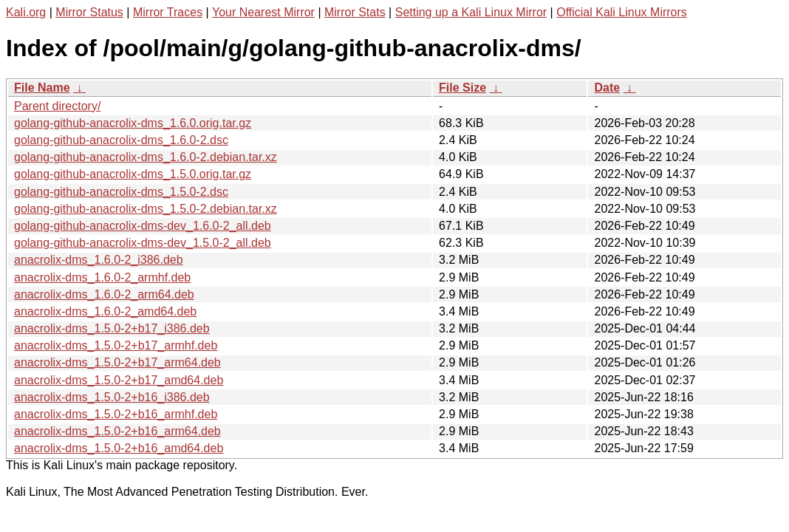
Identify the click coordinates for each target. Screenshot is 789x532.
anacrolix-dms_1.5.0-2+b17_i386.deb (112, 328)
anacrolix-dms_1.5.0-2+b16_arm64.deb (117, 431)
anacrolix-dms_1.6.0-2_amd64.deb (105, 311)
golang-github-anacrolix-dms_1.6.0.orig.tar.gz (133, 123)
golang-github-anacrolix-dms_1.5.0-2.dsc (121, 192)
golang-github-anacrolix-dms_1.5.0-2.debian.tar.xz (146, 209)
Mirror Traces (168, 12)
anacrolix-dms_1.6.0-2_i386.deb (99, 260)
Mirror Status (89, 12)
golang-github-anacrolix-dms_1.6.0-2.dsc (121, 140)
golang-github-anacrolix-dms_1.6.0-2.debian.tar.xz (146, 157)
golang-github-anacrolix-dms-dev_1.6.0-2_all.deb (143, 226)
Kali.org (26, 12)
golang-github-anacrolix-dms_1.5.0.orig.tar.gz (133, 174)
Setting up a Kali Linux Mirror (471, 12)
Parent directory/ (57, 106)
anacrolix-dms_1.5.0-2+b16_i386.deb (112, 397)
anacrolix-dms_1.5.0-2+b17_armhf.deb (116, 345)
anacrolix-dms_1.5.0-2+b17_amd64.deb (119, 380)
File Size (462, 88)
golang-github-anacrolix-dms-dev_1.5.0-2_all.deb (143, 243)
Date (607, 88)
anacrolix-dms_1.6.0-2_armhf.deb (102, 277)
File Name (42, 88)
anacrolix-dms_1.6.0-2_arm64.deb (104, 294)
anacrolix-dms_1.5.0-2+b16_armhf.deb (116, 414)
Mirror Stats (355, 12)
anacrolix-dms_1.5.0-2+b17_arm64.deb (117, 362)
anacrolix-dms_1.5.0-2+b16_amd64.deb (119, 448)
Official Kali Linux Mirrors (622, 12)
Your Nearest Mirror (263, 12)
